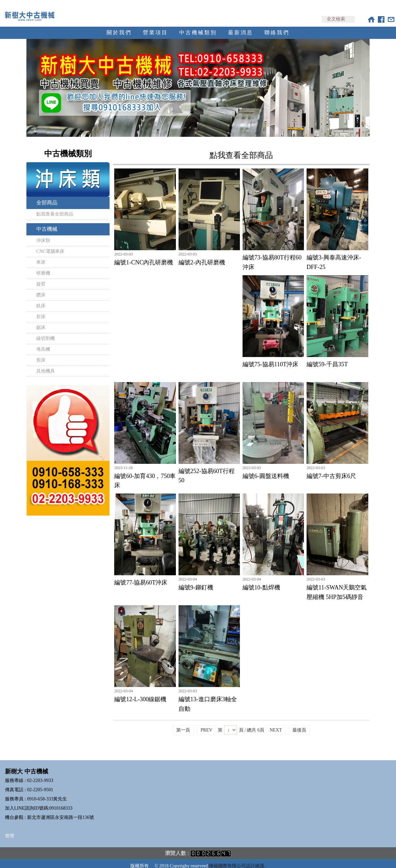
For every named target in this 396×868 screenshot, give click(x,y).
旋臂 (41, 278)
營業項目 (155, 27)
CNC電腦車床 (50, 245)
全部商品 (47, 197)
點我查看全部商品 (55, 208)
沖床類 (43, 235)
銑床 (41, 300)
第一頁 (183, 724)
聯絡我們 (277, 27)
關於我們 (119, 27)
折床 (41, 311)
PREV (207, 724)
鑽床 (41, 289)
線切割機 (46, 332)
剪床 (41, 354)
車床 (41, 256)
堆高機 (43, 343)
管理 (10, 830)
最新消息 (241, 27)
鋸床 (41, 322)
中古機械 (47, 223)
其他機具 (46, 365)
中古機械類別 (198, 27)
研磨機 (43, 267)
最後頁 (299, 724)
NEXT (276, 724)
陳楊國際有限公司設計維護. (237, 860)
